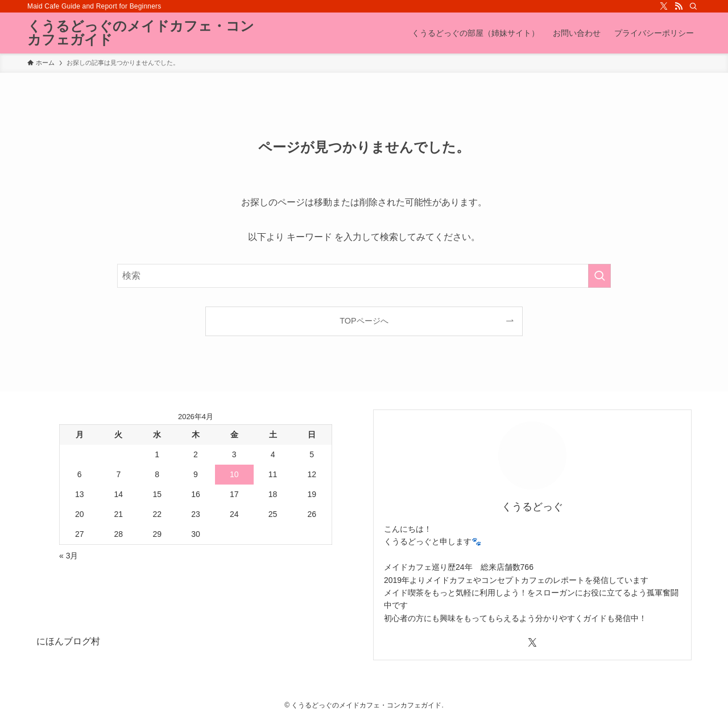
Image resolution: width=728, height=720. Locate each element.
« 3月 (69, 556)
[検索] (693, 6)
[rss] (679, 6)
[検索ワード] (364, 276)
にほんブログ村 (68, 641)
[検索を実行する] (599, 276)
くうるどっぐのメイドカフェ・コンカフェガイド (141, 33)
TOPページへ (364, 321)
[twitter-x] (664, 6)
